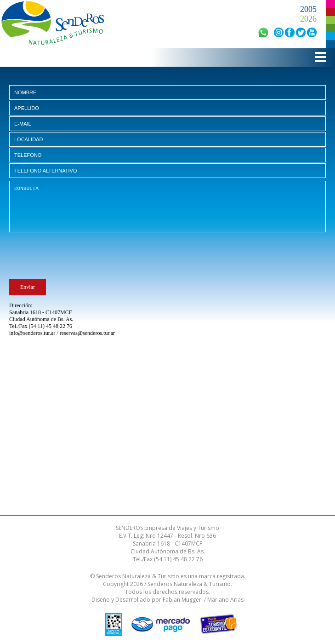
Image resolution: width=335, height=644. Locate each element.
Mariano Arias (225, 600)
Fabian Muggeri (183, 600)
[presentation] (79, 258)
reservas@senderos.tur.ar (87, 333)
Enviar (28, 287)
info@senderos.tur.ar (32, 333)
